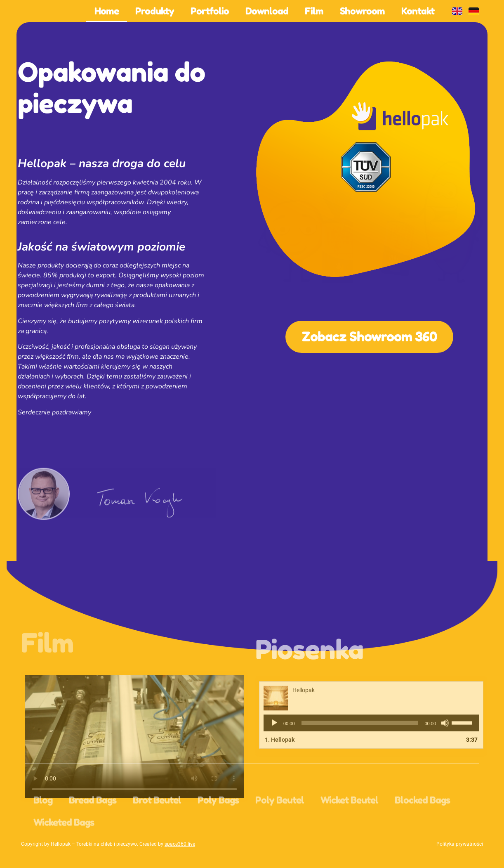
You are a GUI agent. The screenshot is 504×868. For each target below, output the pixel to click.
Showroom (362, 11)
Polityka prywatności (460, 844)
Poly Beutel (280, 824)
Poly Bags (218, 824)
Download (267, 11)
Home (107, 11)
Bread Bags (93, 824)
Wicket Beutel (349, 824)
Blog (43, 824)
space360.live (180, 844)
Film (314, 11)
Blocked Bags (422, 824)
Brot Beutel (157, 824)
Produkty (155, 11)
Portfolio (210, 11)
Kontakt (418, 11)
